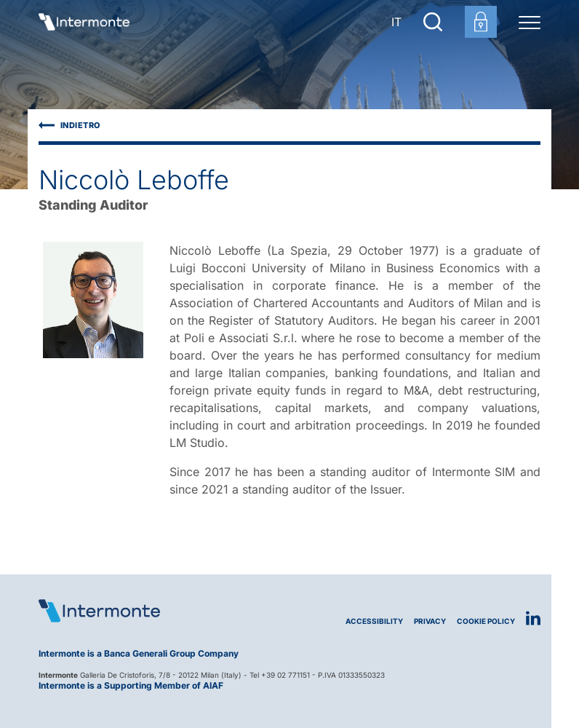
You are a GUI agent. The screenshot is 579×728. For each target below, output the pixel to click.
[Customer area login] (481, 22)
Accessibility (374, 621)
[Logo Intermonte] (164, 611)
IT (396, 22)
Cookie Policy (486, 621)
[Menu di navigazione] (530, 22)
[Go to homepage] (84, 22)
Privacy (430, 621)
